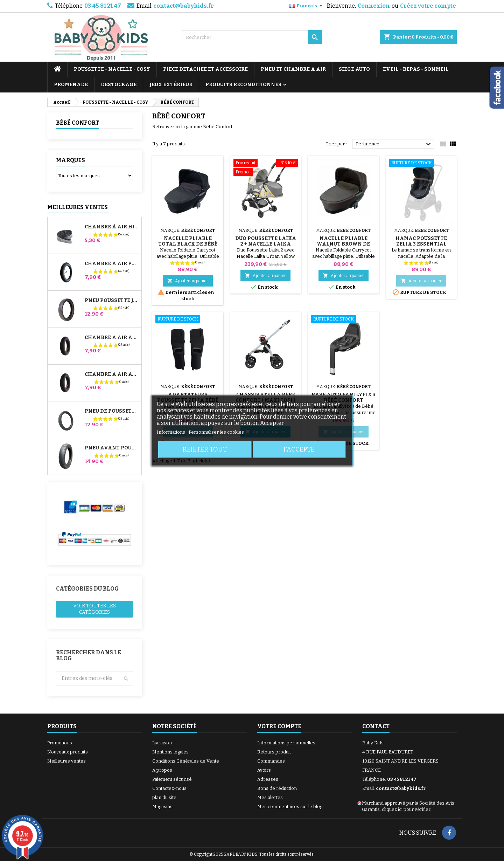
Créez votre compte (428, 6)
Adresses (268, 779)
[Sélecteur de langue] (307, 6)
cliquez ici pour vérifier (406, 809)
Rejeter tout (205, 449)
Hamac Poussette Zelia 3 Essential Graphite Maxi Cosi (421, 244)
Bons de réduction (277, 788)
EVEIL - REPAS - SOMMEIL (416, 69)
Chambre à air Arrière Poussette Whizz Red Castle (112, 338)
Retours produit (274, 752)
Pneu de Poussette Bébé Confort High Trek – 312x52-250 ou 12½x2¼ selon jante (112, 411)
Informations (171, 432)
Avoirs (264, 770)
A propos (162, 770)
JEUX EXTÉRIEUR (171, 85)
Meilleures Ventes (78, 207)
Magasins (162, 807)
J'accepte (299, 449)
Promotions (60, 743)
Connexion (374, 6)
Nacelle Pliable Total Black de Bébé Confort (188, 244)
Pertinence (394, 144)
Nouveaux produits (68, 752)
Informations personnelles (286, 743)
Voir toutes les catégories (94, 609)
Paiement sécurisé (172, 779)
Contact (376, 726)
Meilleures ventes (66, 761)
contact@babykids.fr (184, 6)
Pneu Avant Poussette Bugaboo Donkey (112, 448)
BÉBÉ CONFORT (78, 123)
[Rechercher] (252, 37)
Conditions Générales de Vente (186, 761)
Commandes (271, 761)
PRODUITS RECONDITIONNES (243, 85)
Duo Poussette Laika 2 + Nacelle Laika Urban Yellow (266, 244)
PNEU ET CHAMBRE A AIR (293, 69)
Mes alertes (270, 797)
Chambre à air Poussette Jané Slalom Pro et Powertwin (112, 264)
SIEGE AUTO (354, 69)
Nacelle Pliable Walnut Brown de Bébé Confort (343, 244)
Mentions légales (170, 752)
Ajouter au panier (188, 281)
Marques (71, 160)
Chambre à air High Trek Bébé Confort (112, 227)
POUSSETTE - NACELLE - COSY (112, 69)
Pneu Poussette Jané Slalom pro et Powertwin (112, 301)
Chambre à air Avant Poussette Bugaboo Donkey (112, 374)
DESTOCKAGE (119, 85)
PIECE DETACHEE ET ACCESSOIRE (205, 69)
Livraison (162, 743)
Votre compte (279, 726)
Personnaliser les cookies (216, 432)
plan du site (164, 797)
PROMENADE (71, 85)
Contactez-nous (169, 788)
